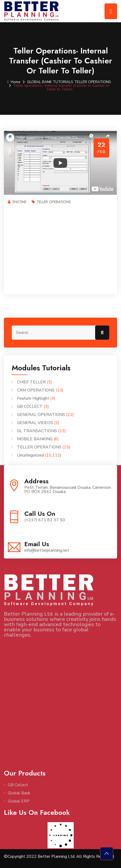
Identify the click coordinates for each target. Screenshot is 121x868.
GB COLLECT (30, 406)
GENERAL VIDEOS (35, 423)
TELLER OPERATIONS (93, 82)
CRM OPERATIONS (36, 390)
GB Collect (18, 785)
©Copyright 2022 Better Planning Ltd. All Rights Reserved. (59, 856)
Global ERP (19, 801)
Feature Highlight (33, 398)
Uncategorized (30, 455)
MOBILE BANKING (35, 439)
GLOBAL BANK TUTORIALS (50, 82)
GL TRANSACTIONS (37, 431)
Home (14, 82)
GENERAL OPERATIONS (41, 415)
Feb (101, 152)
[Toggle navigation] (111, 11)
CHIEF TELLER (31, 382)
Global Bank (19, 793)
